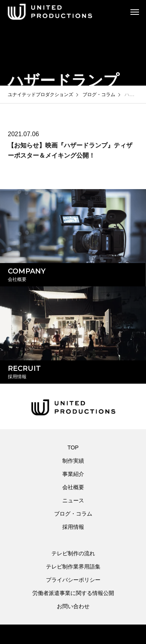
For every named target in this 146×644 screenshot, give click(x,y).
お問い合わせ (73, 606)
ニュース (73, 500)
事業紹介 (73, 474)
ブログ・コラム (73, 514)
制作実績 (73, 461)
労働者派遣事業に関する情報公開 (73, 593)
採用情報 (73, 527)
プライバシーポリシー (73, 580)
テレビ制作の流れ (73, 553)
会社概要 (73, 487)
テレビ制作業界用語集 (73, 567)
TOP (73, 447)
